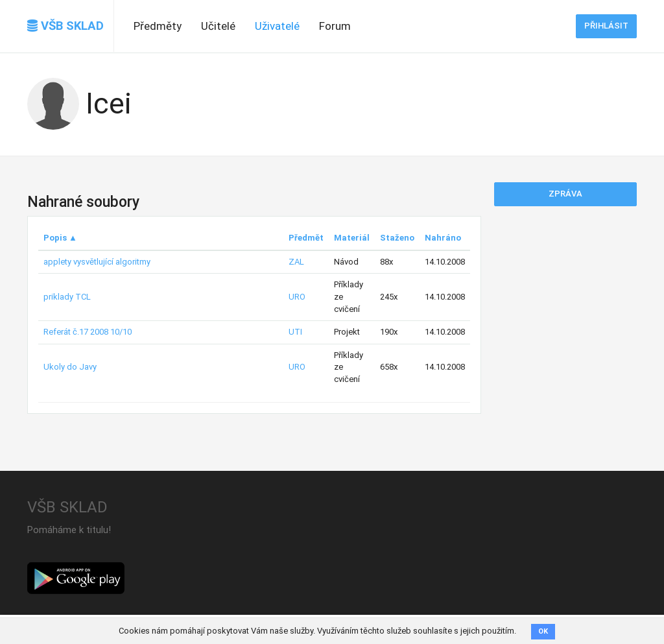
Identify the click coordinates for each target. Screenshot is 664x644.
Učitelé (218, 26)
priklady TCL (67, 297)
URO (297, 297)
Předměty (158, 26)
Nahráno (443, 238)
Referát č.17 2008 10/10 (88, 332)
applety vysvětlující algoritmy (97, 262)
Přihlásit (606, 26)
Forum (335, 26)
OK (543, 631)
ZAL (296, 262)
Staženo (397, 238)
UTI (295, 332)
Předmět (306, 238)
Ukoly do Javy (70, 367)
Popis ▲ (60, 238)
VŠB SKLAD (65, 26)
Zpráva (565, 194)
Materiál (352, 238)
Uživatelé (277, 26)
